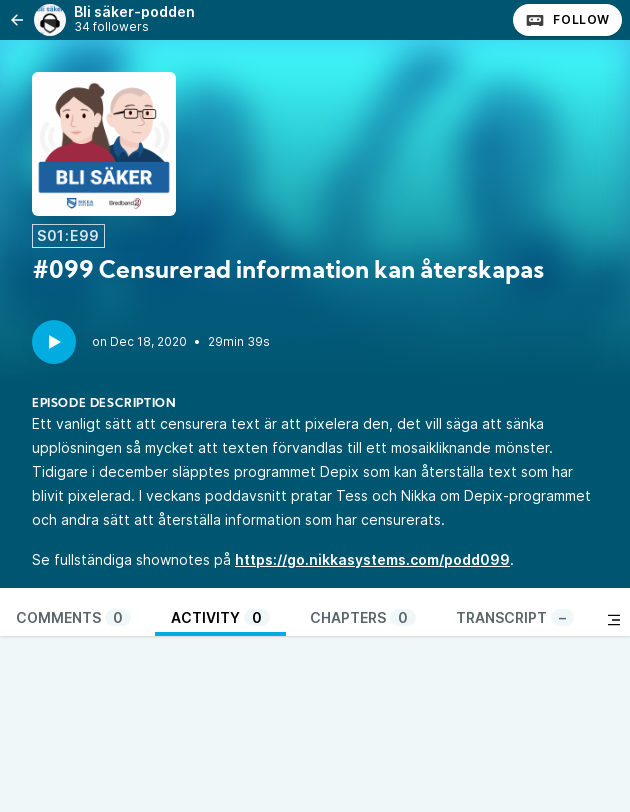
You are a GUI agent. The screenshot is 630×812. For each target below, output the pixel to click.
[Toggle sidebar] (614, 620)
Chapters (363, 617)
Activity (220, 617)
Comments (73, 617)
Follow (567, 20)
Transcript (515, 617)
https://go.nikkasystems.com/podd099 (372, 559)
